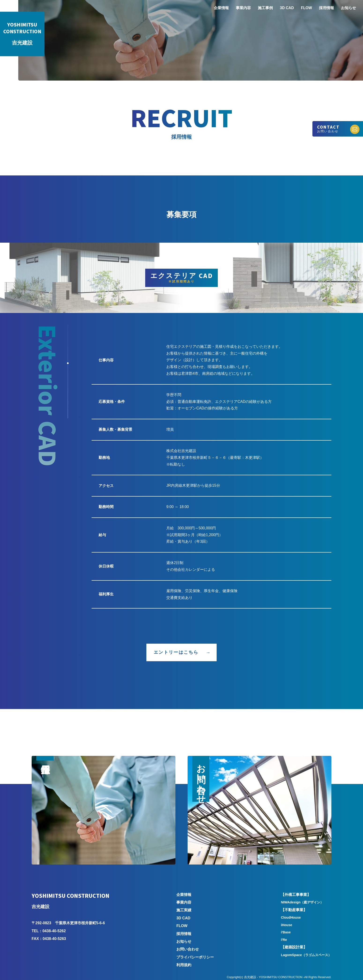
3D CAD (287, 8)
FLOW (306, 8)
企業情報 (221, 8)
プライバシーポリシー (195, 957)
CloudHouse (291, 917)
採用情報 (326, 8)
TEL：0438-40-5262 (49, 931)
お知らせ (348, 8)
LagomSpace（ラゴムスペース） (306, 955)
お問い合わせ (188, 949)
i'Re (284, 940)
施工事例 (265, 8)
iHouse (286, 925)
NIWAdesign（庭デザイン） (302, 902)
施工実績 (184, 910)
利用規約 (184, 965)
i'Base (286, 932)
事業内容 (243, 8)
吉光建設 (22, 34)
